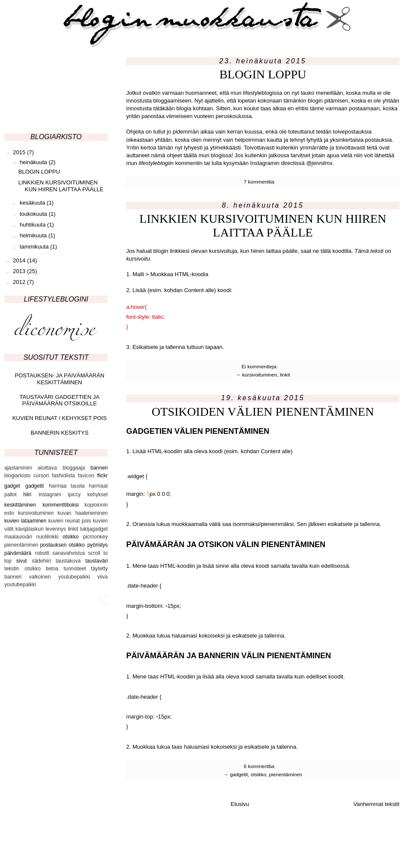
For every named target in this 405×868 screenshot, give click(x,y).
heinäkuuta (34, 162)
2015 (20, 152)
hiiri (27, 495)
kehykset (98, 495)
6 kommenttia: (260, 766)
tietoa (52, 569)
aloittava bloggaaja (61, 468)
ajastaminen (18, 468)
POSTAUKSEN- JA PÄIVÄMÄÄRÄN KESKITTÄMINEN (59, 379)
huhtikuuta (34, 225)
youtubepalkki (20, 585)
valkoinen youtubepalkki (59, 577)
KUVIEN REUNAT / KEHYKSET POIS (60, 418)
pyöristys (98, 545)
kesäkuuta (33, 203)
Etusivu (240, 804)
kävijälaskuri (30, 529)
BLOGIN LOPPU (263, 74)
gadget (12, 486)
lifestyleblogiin (156, 163)
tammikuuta (35, 247)
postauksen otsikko (62, 545)
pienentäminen (286, 774)
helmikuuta (34, 235)
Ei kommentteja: (260, 366)
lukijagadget (94, 529)
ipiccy (74, 495)
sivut (21, 561)
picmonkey (95, 537)
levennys (56, 529)
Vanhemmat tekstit (376, 804)
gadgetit (239, 774)
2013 (20, 271)
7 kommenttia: (260, 182)
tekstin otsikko (22, 569)
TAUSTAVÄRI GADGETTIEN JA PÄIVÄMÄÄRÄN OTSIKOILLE (59, 400)
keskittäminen (20, 505)
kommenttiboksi (61, 505)
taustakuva (68, 561)
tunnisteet (75, 569)
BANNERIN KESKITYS (59, 433)
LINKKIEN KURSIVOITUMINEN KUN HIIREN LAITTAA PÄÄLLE (263, 226)
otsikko (259, 774)
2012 (20, 282)
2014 (20, 260)
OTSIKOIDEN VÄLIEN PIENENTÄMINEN (263, 412)
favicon (86, 476)
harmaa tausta (67, 486)
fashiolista (63, 476)
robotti (42, 553)
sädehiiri (42, 561)
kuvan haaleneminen (83, 513)
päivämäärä (18, 553)
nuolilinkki (47, 537)
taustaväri (97, 561)
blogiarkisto (17, 476)
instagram (50, 495)
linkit (285, 375)
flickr (102, 476)
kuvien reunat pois (70, 521)
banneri (99, 468)
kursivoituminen (260, 375)
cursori (41, 476)
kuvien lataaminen (25, 521)
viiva (103, 577)
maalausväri (18, 537)
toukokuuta (34, 214)
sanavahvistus (69, 553)
